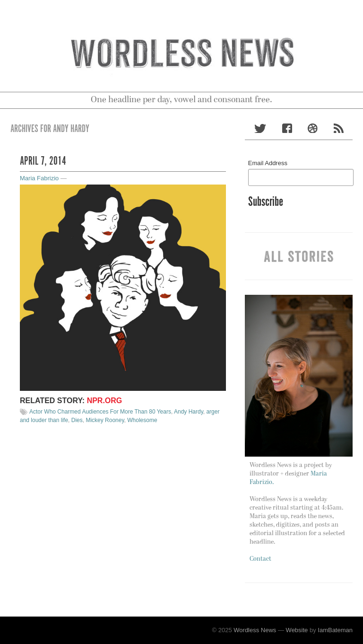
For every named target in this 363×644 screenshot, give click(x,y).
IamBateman (335, 630)
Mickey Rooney (105, 420)
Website (297, 630)
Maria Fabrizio (39, 178)
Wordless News (255, 630)
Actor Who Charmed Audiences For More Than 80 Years (100, 412)
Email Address (268, 163)
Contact (260, 559)
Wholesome (142, 420)
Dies (77, 420)
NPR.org (105, 401)
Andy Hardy (189, 412)
